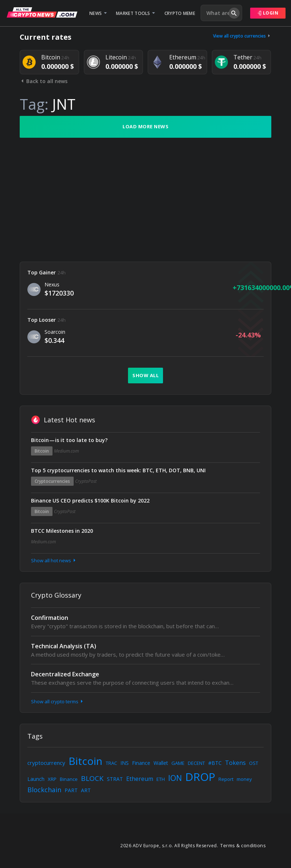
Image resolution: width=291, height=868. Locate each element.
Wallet (161, 763)
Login (268, 13)
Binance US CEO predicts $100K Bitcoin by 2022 (90, 501)
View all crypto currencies (242, 36)
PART (71, 790)
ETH (161, 779)
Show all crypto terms (58, 701)
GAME (178, 763)
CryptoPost (86, 481)
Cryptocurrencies (52, 481)
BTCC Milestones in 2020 (62, 531)
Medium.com (66, 451)
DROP (200, 777)
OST (254, 763)
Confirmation (50, 618)
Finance (141, 763)
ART (86, 790)
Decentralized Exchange (65, 674)
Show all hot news (54, 560)
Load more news (145, 126)
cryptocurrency (46, 763)
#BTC (215, 763)
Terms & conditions (243, 845)
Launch (36, 779)
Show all (145, 375)
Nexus (52, 284)
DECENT (196, 763)
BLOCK (92, 778)
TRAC (111, 763)
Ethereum (140, 779)
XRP (52, 779)
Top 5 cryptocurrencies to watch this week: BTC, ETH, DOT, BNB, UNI (118, 470)
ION (175, 778)
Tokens (235, 763)
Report (226, 779)
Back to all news (44, 81)
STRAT (115, 779)
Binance (69, 779)
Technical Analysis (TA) (64, 646)
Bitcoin (42, 451)
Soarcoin (55, 332)
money (244, 779)
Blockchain (44, 790)
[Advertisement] (145, 200)
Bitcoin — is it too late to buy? (69, 440)
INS (125, 763)
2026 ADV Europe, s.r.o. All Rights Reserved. (169, 846)
